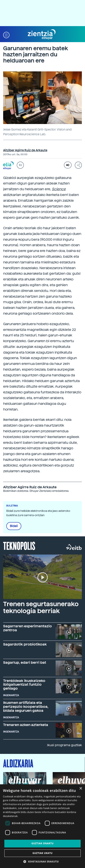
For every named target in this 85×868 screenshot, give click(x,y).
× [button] (81, 789)
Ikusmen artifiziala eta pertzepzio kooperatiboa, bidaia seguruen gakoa (26, 707)
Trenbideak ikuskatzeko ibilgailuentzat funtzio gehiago (24, 685)
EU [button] (20, 165)
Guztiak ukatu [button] (43, 853)
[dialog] (42, 826)
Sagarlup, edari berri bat (25, 662)
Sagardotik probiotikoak (25, 644)
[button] (6, 35)
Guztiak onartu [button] (42, 843)
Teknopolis (19, 545)
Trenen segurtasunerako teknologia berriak (41, 607)
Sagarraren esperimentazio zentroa (28, 628)
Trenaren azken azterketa (26, 725)
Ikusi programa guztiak (64, 745)
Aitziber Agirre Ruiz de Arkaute (25, 150)
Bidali (14, 526)
